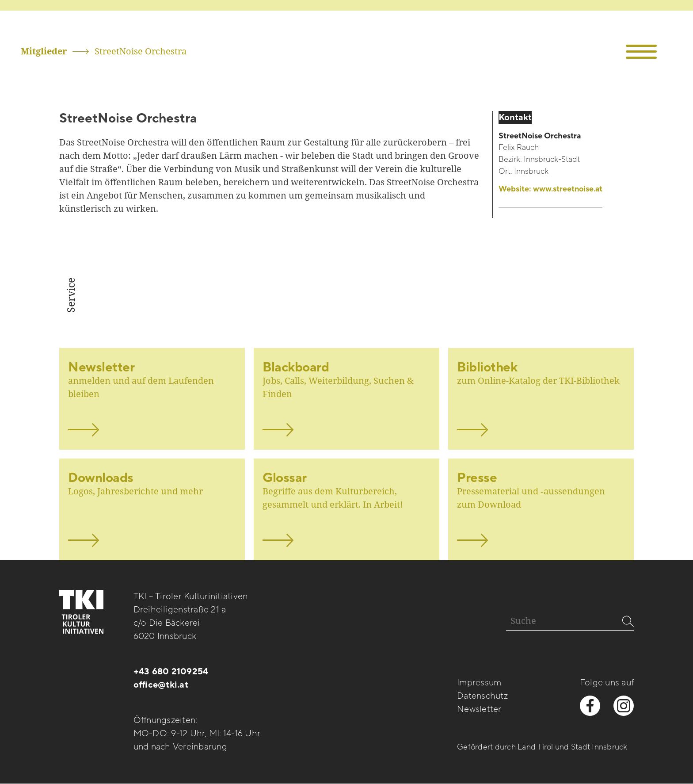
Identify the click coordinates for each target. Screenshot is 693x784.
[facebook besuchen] (590, 706)
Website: (550, 189)
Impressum (479, 683)
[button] (642, 52)
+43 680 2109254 (171, 672)
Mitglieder (44, 51)
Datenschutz (482, 696)
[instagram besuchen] (624, 706)
